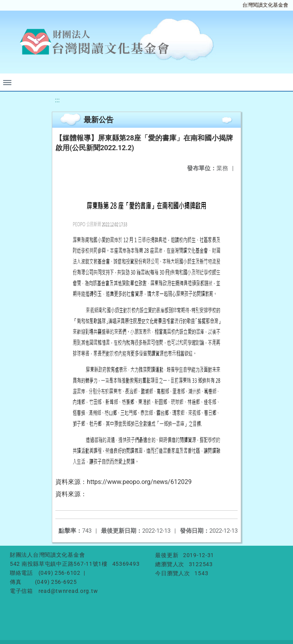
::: (57, 100)
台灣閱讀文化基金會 (265, 5)
